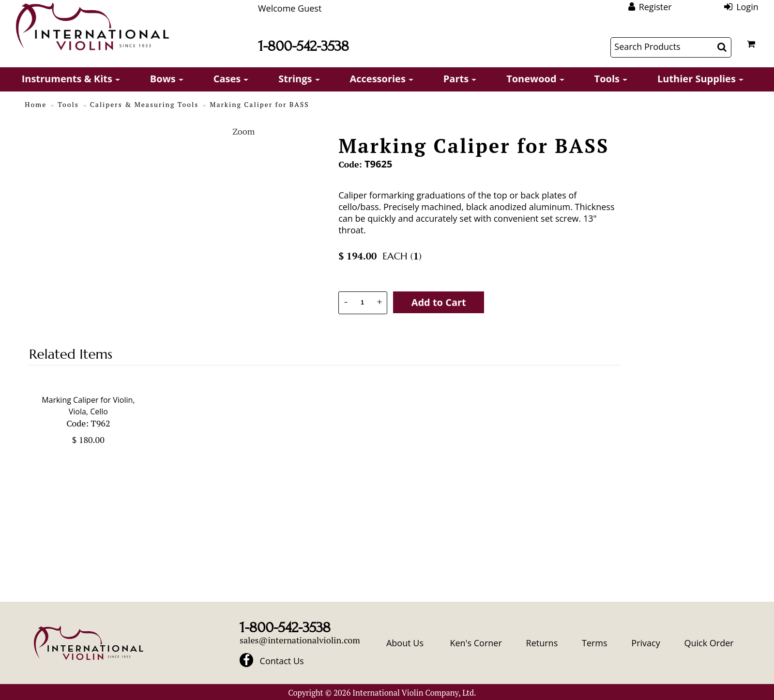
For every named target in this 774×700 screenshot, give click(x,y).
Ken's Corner (476, 643)
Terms (595, 643)
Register (655, 7)
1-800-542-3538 (304, 46)
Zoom (243, 131)
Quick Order (709, 643)
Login (747, 7)
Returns (542, 643)
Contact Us (282, 661)
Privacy (645, 643)
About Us (405, 643)
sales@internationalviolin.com (300, 640)
